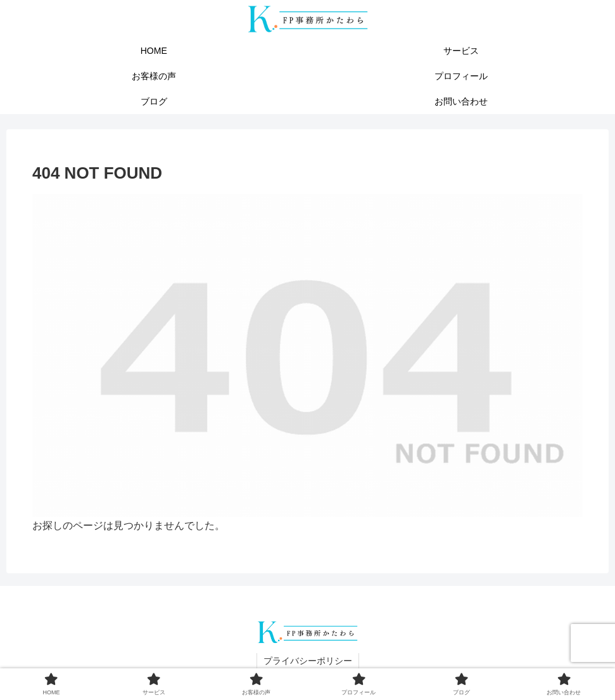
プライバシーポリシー (308, 661)
